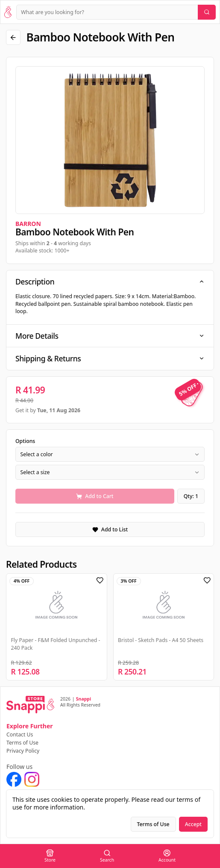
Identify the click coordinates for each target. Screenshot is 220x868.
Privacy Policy (23, 751)
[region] (110, 140)
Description (110, 282)
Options (25, 441)
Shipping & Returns (110, 358)
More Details (110, 336)
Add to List (110, 529)
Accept (193, 824)
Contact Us (20, 735)
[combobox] (110, 454)
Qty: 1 (191, 496)
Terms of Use (22, 743)
